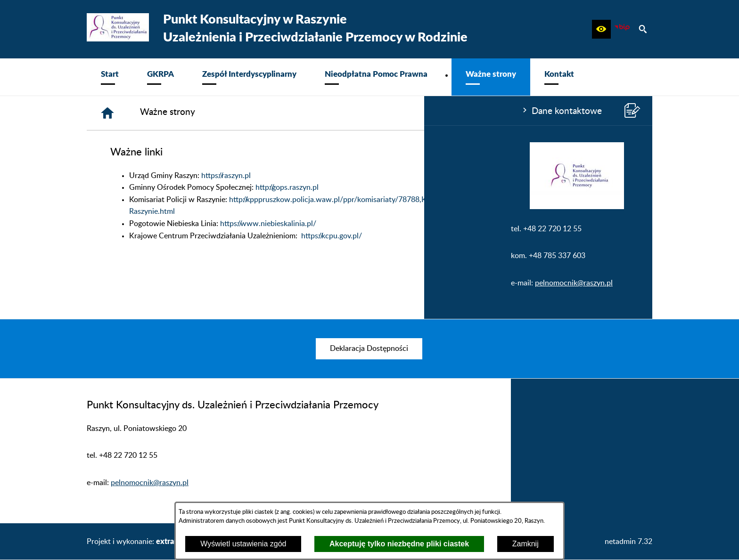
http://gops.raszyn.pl (429, 187)
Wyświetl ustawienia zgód (243, 544)
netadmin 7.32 (628, 542)
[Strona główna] (249, 113)
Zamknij (526, 544)
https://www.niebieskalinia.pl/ (410, 224)
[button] (601, 29)
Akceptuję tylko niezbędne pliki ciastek (399, 544)
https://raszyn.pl (368, 176)
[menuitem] (110, 77)
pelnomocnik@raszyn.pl (150, 283)
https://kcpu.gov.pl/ (473, 236)
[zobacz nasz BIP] (622, 29)
